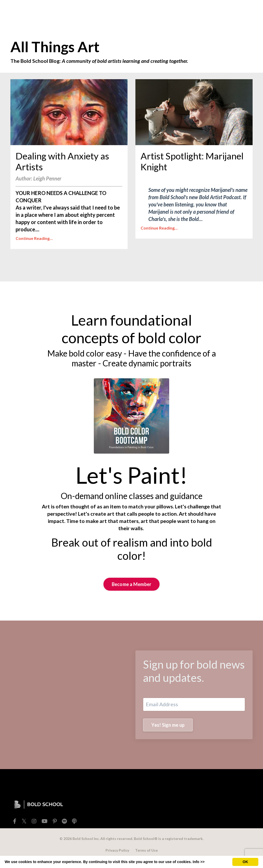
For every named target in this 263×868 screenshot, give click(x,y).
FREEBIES (67, 9)
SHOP (92, 9)
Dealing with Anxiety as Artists (66, 164)
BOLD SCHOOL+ (178, 9)
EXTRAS (144, 9)
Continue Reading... (34, 243)
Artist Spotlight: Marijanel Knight (181, 164)
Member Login (219, 9)
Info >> (199, 862)
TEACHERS (118, 9)
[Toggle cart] (248, 9)
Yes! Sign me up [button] (168, 731)
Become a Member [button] (132, 590)
